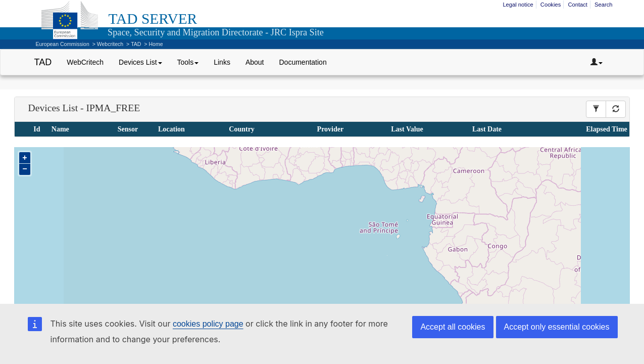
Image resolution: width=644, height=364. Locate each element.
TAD (136, 44)
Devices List (140, 62)
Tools (188, 62)
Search (603, 5)
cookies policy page (208, 324)
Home (156, 44)
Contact (578, 5)
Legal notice (518, 5)
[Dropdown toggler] (597, 62)
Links (222, 62)
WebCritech (85, 62)
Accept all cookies (453, 327)
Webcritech (110, 44)
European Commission (63, 44)
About (255, 62)
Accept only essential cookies (557, 327)
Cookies (551, 5)
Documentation (303, 62)
